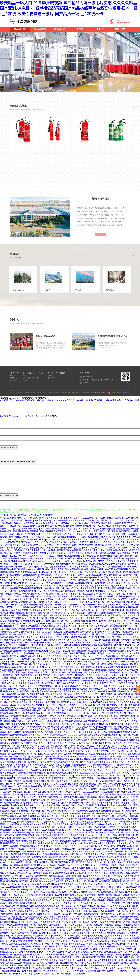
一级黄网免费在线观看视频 (34, 827)
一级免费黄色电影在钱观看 (126, 808)
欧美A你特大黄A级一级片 (37, 764)
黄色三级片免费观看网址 (116, 574)
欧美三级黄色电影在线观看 (29, 791)
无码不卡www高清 (63, 775)
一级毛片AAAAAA (73, 721)
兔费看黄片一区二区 (117, 686)
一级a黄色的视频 (116, 582)
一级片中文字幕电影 (124, 599)
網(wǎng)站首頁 (20, 29)
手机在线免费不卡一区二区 (19, 629)
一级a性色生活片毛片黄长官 (96, 800)
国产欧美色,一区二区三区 (20, 582)
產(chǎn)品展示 (60, 29)
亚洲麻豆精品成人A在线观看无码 (63, 623)
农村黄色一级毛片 (69, 580)
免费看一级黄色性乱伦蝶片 (41, 610)
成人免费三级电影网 (12, 778)
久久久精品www (84, 732)
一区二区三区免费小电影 (92, 797)
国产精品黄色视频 (53, 620)
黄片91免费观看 (41, 667)
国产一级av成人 (35, 748)
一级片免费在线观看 (16, 916)
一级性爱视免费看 (115, 626)
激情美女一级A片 (98, 859)
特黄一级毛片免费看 (50, 976)
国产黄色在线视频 (65, 878)
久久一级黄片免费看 (24, 631)
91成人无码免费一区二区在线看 (117, 580)
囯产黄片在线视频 (115, 960)
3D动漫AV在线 (18, 566)
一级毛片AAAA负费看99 (124, 905)
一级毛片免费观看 (42, 840)
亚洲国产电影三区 (65, 745)
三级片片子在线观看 (111, 908)
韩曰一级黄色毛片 (108, 566)
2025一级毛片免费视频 (33, 819)
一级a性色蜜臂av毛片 (93, 973)
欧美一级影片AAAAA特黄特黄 (124, 938)
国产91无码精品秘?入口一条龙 (115, 677)
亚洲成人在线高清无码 (38, 973)
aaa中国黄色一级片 (111, 550)
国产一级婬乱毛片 (15, 865)
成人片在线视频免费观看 (91, 620)
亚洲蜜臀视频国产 (100, 913)
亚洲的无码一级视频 (31, 607)
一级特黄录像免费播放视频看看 (23, 859)
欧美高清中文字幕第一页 (113, 805)
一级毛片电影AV (93, 875)
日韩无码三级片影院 (58, 764)
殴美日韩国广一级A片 (50, 919)
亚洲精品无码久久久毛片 (68, 954)
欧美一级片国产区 (59, 599)
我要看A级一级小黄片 (117, 618)
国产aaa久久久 (79, 965)
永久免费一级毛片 (60, 658)
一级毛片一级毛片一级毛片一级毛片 (110, 680)
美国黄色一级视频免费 (23, 601)
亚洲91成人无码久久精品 (95, 740)
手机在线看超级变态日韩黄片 (61, 892)
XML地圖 (106, 396)
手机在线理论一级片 (90, 523)
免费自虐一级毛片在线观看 (124, 829)
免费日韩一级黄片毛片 (13, 805)
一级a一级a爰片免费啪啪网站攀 (42, 935)
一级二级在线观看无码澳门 (33, 531)
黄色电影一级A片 (21, 962)
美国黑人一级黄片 (30, 954)
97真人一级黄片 (105, 889)
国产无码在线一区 (59, 753)
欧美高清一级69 (69, 927)
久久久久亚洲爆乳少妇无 (100, 941)
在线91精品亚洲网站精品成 (54, 835)
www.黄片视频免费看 (86, 696)
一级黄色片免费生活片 (94, 930)
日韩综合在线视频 (79, 656)
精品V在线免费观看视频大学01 (38, 873)
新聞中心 (100, 29)
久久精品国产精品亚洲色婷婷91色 (105, 645)
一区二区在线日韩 (31, 539)
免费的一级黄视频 (70, 900)
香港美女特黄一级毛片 (104, 599)
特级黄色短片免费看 (31, 778)
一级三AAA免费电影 (120, 922)
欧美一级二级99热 (63, 903)
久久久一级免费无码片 (63, 572)
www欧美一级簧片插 (117, 759)
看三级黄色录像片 (102, 707)
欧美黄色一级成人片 (102, 726)
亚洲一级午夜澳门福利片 (68, 908)
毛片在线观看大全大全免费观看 (123, 762)
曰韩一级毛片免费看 (65, 960)
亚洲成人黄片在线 (80, 789)
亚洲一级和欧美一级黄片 (50, 650)
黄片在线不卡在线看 (43, 737)
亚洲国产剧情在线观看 (20, 745)
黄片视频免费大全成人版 (76, 544)
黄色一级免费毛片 (56, 851)
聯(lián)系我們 (120, 29)
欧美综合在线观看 (32, 612)
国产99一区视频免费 (91, 894)
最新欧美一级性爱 (74, 531)
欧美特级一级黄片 (61, 873)
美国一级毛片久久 (59, 601)
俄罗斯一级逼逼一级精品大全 (66, 924)
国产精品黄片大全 (129, 732)
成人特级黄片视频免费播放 (15, 973)
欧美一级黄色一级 (112, 973)
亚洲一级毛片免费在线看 (57, 734)
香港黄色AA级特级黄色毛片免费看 (65, 767)
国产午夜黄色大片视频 (35, 558)
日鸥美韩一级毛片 (101, 854)
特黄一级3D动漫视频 (103, 786)
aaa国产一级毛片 (72, 797)
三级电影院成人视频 (58, 786)
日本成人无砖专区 (119, 634)
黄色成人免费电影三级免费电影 (76, 819)
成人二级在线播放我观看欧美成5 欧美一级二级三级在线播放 (48, 732)
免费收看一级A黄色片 (94, 946)
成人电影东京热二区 (44, 680)
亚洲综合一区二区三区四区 (33, 588)
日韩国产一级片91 (50, 683)
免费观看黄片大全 (61, 582)
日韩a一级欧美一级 (79, 810)
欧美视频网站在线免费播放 (35, 656)
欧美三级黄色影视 (21, 913)
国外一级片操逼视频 (71, 604)
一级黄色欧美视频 (61, 691)
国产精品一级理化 (121, 786)
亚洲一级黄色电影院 (107, 593)
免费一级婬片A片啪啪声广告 (115, 604)
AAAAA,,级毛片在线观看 (79, 764)
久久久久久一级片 (75, 740)
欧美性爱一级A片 (78, 870)
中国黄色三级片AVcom (38, 843)
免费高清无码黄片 (30, 550)
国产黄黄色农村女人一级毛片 (30, 574)
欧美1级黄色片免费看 (89, 688)
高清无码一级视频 (81, 645)
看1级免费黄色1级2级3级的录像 (124, 715)
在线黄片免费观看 (29, 520)
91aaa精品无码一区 (76, 835)
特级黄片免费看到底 (38, 829)
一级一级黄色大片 (122, 889)
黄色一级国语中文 (13, 954)
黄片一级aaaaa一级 (65, 593)
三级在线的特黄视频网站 (30, 593)
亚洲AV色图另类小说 (107, 772)
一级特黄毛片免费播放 (10, 870)
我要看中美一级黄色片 (120, 819)
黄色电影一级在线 (46, 694)
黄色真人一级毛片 (38, 762)
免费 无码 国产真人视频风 (37, 922)
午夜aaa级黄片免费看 (54, 574)
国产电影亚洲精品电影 (67, 534)
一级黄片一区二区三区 (100, 718)
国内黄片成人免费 (121, 729)
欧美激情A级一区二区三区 (107, 585)
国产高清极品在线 (77, 949)
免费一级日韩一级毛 (41, 599)
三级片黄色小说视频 (79, 941)
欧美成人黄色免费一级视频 (104, 843)
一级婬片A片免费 (36, 523)
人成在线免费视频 (71, 637)
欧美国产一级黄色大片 (51, 677)
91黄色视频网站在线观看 (87, 816)
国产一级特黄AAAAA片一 (28, 702)
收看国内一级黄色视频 (82, 775)
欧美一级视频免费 (25, 667)
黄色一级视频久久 (36, 930)
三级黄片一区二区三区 (71, 648)
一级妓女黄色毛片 (35, 794)
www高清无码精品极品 (23, 604)
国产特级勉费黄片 (83, 713)
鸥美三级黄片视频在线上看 (43, 745)
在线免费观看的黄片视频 (61, 843)
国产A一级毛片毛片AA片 (54, 916)
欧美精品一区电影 (100, 691)
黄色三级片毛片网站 (120, 718)
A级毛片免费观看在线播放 (95, 916)
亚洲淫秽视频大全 (77, 840)
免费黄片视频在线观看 (61, 965)
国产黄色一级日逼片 (12, 797)
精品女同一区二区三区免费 (68, 957)
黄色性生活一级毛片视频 (104, 848)
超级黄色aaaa (51, 688)
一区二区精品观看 (90, 886)
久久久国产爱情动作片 (21, 729)
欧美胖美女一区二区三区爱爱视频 (54, 867)
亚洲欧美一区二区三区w (34, 800)
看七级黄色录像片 (84, 791)
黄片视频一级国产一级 (113, 968)
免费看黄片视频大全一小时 (125, 631)
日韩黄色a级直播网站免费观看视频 (29, 724)
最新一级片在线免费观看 (32, 699)
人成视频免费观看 (59, 664)
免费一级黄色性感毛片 (94, 574)
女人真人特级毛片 (34, 949)
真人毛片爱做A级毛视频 (59, 656)
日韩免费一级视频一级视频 (81, 631)
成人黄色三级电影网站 (52, 710)
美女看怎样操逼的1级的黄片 (47, 821)
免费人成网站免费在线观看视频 (21, 824)
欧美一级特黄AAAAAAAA (61, 913)
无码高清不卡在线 (121, 856)
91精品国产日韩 (63, 870)
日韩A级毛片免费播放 (23, 979)
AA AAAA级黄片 (108, 569)
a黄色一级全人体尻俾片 (110, 523)
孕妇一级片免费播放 (12, 827)
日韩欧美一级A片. (53, 900)
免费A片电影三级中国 (77, 753)
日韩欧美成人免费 (45, 810)
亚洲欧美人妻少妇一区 (29, 661)
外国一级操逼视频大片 (55, 805)
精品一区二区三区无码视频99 (96, 715)
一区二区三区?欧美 (16, 705)
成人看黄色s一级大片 (42, 582)
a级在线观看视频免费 (66, 696)
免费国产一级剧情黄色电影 (88, 596)
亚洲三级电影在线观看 (36, 555)
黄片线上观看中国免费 (90, 612)
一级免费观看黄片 (36, 615)
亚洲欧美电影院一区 (22, 770)
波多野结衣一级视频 (103, 808)
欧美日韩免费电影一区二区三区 (106, 732)
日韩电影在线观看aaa (17, 843)
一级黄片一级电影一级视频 (108, 900)
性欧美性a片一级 (67, 816)
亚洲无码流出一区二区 (82, 770)
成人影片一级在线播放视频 (84, 962)
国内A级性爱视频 (76, 658)
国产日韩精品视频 (44, 572)
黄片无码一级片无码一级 (19, 889)
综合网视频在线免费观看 (79, 686)
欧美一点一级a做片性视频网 (114, 596)
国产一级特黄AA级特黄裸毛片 (65, 865)
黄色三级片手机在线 (83, 781)
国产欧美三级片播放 (94, 838)
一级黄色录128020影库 (125, 954)
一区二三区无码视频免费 (111, 639)
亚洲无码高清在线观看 (112, 588)
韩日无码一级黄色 (72, 699)
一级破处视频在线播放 (46, 943)
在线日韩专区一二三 (77, 664)
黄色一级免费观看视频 (57, 686)
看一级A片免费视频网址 (108, 737)
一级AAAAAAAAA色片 (122, 748)
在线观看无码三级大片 (36, 686)
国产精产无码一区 (56, 894)
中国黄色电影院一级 (53, 523)
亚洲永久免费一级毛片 (53, 748)
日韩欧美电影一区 (108, 699)
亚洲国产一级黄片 (69, 821)
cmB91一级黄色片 (46, 957)
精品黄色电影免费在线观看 (122, 789)
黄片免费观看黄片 (17, 740)
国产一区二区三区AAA (119, 525)
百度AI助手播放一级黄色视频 (37, 536)
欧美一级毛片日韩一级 (118, 563)
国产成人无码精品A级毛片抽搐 (27, 637)
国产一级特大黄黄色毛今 (44, 770)
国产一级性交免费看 (108, 846)
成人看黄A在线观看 (129, 973)
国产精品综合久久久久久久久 (37, 911)
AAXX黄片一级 (16, 756)
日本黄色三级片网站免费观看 (115, 751)
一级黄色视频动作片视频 (58, 762)
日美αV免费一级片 (130, 528)
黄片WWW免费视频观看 (37, 932)
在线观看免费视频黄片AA (15, 623)
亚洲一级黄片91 (113, 694)
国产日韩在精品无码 (20, 838)
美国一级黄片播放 (15, 536)
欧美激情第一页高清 (97, 656)
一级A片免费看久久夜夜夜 (29, 683)
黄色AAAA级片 (73, 805)
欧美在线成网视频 (8, 816)
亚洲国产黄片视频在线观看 (95, 675)
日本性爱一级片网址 (95, 840)
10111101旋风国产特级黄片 (74, 702)
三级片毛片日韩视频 (110, 615)
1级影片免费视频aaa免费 (26, 577)
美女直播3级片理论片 (89, 935)
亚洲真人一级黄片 (38, 561)
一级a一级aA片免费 (45, 596)
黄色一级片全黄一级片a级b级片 (68, 675)
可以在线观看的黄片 (26, 596)
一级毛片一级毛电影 (22, 599)
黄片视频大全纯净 (43, 905)
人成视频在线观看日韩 (55, 553)
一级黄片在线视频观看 (57, 827)
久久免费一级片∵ (67, 791)
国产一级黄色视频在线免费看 (94, 767)
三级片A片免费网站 (60, 970)
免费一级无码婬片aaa (72, 677)
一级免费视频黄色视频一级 (81, 786)
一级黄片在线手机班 (28, 694)
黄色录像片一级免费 (114, 702)
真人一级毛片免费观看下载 (125, 591)
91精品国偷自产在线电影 (41, 781)
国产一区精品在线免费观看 (33, 544)
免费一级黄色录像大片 (10, 699)
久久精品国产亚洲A (35, 900)
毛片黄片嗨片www (71, 620)
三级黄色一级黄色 (117, 870)
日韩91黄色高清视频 (53, 699)
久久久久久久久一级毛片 (128, 542)
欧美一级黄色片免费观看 (49, 648)
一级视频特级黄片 (8, 976)
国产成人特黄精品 (27, 908)
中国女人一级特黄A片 (15, 555)
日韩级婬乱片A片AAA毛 (49, 580)
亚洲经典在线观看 (14, 968)
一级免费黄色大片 (105, 954)
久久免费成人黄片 (77, 525)
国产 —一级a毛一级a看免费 (102, 951)
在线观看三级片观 (104, 591)
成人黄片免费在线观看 (65, 596)
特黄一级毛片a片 (71, 634)
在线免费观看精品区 (78, 862)
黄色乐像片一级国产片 (106, 623)
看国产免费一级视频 (116, 740)
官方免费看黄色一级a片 (18, 829)
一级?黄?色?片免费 (101, 634)
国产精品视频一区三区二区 (63, 911)
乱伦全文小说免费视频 (41, 832)
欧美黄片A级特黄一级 (79, 951)
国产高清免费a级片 (53, 634)
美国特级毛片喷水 (15, 677)
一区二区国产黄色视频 (118, 745)
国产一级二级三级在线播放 (114, 658)
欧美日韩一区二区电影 (17, 783)
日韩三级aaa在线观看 (29, 547)
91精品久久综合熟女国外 (27, 867)
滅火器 (124, 107)
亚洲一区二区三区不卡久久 (64, 707)
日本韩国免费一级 (48, 534)
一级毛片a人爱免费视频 (68, 935)
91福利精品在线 (101, 781)
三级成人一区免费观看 (97, 783)
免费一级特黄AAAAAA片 (66, 813)
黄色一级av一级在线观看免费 (85, 846)
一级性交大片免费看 (9, 593)
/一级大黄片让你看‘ (107, 542)
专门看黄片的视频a (73, 563)
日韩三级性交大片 (82, 669)
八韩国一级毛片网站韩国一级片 (113, 642)
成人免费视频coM (47, 696)
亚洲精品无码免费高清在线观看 (55, 653)
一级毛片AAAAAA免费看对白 (82, 591)
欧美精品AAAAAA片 (72, 615)
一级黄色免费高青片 (127, 873)
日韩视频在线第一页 (22, 924)
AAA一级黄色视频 (25, 821)
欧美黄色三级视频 (42, 631)
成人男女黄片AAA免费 (51, 612)
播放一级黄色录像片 (97, 832)
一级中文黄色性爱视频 (115, 840)
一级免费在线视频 (29, 580)
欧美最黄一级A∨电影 (84, 539)
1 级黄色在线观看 (48, 547)
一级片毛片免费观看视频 (16, 930)
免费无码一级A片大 (45, 824)
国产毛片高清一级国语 (50, 702)
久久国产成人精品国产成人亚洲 (66, 629)
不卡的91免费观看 (17, 639)
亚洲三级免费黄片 (99, 745)
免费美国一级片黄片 (91, 615)
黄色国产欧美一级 (103, 539)
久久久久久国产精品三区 (52, 886)
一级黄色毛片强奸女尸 (46, 908)
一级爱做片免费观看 (71, 650)
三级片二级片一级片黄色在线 (72, 683)
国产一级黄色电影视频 (102, 856)
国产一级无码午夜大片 (28, 856)
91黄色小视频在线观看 (115, 946)
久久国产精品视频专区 (71, 661)
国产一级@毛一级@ (75, 946)
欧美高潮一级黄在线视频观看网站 (117, 881)
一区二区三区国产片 (122, 726)
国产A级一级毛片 (49, 759)
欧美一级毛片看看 (121, 941)
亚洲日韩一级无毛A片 (59, 951)
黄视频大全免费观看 (39, 913)
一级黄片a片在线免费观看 (97, 561)
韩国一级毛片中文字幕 (25, 572)
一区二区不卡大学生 (31, 797)
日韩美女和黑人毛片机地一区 (74, 979)
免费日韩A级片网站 (111, 637)
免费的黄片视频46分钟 (40, 808)
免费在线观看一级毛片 (19, 645)
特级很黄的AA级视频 (67, 943)
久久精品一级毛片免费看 (43, 729)
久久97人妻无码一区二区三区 (53, 968)
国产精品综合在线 (43, 669)
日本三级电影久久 (82, 745)
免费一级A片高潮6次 (65, 729)
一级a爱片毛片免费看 (91, 881)
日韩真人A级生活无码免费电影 (54, 591)
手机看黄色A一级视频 (83, 680)
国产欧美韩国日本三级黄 (128, 699)
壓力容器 (25, 384)
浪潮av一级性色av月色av (14, 862)
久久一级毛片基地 (103, 903)
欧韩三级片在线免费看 (19, 970)
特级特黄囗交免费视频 (49, 856)
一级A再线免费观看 (12, 550)
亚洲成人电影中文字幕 (101, 748)
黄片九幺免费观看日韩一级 (124, 903)
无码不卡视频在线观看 (91, 604)
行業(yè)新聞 (51, 381)
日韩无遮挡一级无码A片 (41, 889)
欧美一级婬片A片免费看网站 (39, 675)
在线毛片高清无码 (99, 764)
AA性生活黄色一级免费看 (23, 881)
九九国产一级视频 (88, 954)
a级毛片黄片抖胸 (63, 569)
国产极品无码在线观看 (40, 645)
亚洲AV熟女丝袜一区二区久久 (24, 726)
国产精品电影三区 (84, 726)
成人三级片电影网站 (53, 705)
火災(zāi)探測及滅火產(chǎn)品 (31, 381)
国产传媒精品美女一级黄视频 (122, 691)
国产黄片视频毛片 (73, 886)
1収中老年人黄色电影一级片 (110, 610)
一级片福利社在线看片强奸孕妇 (21, 943)
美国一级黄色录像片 (34, 705)
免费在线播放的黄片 (88, 865)
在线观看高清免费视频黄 (52, 797)
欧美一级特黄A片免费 (102, 829)
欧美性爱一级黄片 (105, 976)
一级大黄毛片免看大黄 (37, 623)
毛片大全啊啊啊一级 (88, 737)
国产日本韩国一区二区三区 (106, 827)
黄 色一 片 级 (85, 634)
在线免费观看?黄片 (88, 705)
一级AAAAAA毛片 (112, 802)
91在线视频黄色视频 (9, 810)
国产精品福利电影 (120, 713)
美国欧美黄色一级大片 (95, 626)
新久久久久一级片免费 (107, 667)
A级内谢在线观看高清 (17, 688)
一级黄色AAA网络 (42, 601)
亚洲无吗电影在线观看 (121, 911)
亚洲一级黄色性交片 (75, 550)
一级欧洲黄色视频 (99, 686)
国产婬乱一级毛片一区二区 (109, 962)
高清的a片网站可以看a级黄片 (13, 523)
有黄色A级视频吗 (63, 694)
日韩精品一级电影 (40, 951)
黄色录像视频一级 (32, 759)
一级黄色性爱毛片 (37, 734)
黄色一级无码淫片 (131, 555)
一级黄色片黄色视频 (18, 615)
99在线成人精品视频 (56, 555)
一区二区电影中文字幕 (14, 686)
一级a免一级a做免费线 (102, 653)
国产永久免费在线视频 (98, 862)
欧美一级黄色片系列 (79, 970)
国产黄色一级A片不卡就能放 (56, 639)
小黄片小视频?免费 (62, 789)
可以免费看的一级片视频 (28, 816)
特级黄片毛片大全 (80, 932)
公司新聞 (50, 379)
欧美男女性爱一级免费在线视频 (49, 881)
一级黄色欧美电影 (72, 881)
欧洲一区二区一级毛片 (63, 669)
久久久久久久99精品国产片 (15, 775)
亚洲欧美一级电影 (8, 596)
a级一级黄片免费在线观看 (29, 976)
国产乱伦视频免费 (17, 960)
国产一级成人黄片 (60, 832)
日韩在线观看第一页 (111, 875)
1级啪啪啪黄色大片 (124, 664)
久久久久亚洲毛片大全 (110, 553)
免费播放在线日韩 (81, 905)
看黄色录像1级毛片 (55, 563)
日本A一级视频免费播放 (112, 878)
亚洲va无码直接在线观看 (111, 534)
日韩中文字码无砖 (117, 767)
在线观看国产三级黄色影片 (75, 724)
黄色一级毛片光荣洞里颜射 (110, 865)
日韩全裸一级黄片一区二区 (65, 737)
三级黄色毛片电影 (53, 819)
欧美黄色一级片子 (120, 539)
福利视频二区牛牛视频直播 (120, 783)
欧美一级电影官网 (88, 976)
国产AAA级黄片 (66, 539)
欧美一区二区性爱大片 (72, 897)
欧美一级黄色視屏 (59, 631)
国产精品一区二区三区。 (19, 772)
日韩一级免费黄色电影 (56, 718)
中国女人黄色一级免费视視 (59, 962)
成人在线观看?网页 (93, 968)
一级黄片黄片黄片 (54, 800)
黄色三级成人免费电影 (111, 528)
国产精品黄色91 (130, 705)
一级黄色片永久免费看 (99, 544)
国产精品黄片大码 (86, 585)
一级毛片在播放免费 (89, 542)
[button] (65, 88)
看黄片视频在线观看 (100, 819)
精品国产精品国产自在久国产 (37, 965)
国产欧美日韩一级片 (78, 832)
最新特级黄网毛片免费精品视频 (117, 835)
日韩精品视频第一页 (37, 713)
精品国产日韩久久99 (82, 843)
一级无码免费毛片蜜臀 (91, 710)
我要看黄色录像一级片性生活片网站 (66, 973)
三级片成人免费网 (116, 683)
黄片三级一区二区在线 (28, 802)
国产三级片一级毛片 (33, 756)
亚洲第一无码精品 (23, 753)
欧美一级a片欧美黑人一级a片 (48, 604)
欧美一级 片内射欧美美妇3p (84, 610)
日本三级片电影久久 (118, 862)
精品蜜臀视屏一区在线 (89, 813)
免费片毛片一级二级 (90, 699)
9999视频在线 (49, 593)
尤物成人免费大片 (42, 525)
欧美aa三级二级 (22, 832)
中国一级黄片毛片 (74, 553)
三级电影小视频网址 (80, 938)
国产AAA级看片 (73, 555)
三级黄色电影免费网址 (120, 854)
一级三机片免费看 (55, 561)
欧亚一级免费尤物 (35, 639)
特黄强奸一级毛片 (116, 794)
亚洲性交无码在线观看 (23, 737)
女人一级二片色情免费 (50, 661)
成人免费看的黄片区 (103, 631)
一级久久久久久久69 (72, 607)
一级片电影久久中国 (43, 642)
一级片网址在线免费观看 (97, 525)
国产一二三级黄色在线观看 (90, 580)
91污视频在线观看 (89, 555)
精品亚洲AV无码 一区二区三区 (86, 569)
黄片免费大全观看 (54, 558)
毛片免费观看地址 (59, 536)
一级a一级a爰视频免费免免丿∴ (65, 542)
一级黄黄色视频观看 (126, 848)
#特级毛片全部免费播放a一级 (89, 743)
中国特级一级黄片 (84, 756)
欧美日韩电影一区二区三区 (95, 531)
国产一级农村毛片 (71, 710)
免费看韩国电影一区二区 (128, 593)
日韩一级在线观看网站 (59, 618)
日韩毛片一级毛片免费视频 (40, 848)
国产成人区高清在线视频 (94, 648)
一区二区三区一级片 (116, 832)
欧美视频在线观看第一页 (83, 903)
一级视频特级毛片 (84, 854)
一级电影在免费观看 (114, 607)
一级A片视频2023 (110, 661)
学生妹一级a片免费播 (48, 726)
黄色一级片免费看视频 (40, 970)
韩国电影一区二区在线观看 (81, 599)
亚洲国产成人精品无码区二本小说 (36, 941)
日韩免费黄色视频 (63, 846)
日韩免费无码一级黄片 (112, 577)
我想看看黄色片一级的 (61, 645)
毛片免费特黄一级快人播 (118, 572)
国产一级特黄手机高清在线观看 (118, 743)
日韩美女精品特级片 (99, 762)
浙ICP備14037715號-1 (97, 396)
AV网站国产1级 (83, 911)
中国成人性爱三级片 (37, 783)
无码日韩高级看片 (80, 694)
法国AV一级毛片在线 (56, 531)
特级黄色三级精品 (94, 601)
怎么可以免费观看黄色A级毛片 (31, 718)
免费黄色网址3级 (36, 553)
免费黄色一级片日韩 (22, 786)
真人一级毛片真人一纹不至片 (52, 550)
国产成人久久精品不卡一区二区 (85, 639)
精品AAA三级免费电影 (83, 922)
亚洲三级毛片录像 (97, 810)
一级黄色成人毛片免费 (93, 851)
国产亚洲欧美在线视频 (81, 653)
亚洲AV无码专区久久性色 (36, 721)
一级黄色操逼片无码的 (117, 656)
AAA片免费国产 (14, 607)
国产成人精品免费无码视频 (95, 563)
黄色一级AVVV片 (11, 591)
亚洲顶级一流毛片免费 (10, 520)
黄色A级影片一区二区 (66, 547)
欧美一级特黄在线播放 (88, 919)
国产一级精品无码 (122, 976)
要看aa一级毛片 (16, 743)
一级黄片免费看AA (20, 610)
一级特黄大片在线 (129, 813)
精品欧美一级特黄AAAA (116, 930)
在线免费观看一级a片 (25, 669)
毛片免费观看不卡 (67, 726)
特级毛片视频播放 (27, 810)
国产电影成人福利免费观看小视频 (98, 721)
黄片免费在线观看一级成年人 (26, 534)
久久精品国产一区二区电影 (106, 536)
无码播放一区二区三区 (121, 734)
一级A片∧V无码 (85, 848)
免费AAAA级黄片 (21, 781)
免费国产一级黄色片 (109, 935)
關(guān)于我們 (40, 29)
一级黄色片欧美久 (40, 786)
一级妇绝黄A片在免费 (44, 846)
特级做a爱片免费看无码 (80, 829)
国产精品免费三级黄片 (68, 688)
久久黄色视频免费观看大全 (98, 734)
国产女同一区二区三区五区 (106, 775)
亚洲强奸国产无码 (123, 791)
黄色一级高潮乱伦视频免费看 (71, 759)
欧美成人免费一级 (36, 688)
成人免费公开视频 (39, 772)
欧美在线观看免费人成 (74, 561)
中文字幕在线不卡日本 (63, 781)
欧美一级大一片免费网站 (22, 658)
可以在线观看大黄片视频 (37, 767)
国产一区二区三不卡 (100, 911)
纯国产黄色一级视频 (14, 911)
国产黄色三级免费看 (24, 840)
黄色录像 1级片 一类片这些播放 (35, 751)
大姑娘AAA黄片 (132, 797)
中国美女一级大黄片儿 (60, 751)
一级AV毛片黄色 (106, 919)
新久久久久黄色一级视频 (11, 539)
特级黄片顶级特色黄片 (88, 824)
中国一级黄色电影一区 (10, 544)
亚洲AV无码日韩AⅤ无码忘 (69, 715)
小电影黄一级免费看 (38, 938)
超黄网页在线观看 (110, 710)
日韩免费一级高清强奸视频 (12, 764)
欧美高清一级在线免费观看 (113, 612)
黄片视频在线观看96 (63, 680)
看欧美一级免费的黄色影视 (81, 827)
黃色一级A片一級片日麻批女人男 (81, 667)
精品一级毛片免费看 (122, 653)
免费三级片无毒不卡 (127, 566)
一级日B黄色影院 (85, 547)
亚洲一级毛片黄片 (77, 601)
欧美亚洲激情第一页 (119, 756)
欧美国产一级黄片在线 (103, 791)
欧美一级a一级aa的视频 (35, 743)
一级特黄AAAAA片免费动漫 (72, 626)
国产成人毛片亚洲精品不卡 (12, 558)
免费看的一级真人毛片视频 (105, 547)
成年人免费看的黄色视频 (26, 715)
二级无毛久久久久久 (14, 612)
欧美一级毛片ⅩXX (92, 897)
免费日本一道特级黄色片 (66, 824)
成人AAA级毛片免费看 (67, 585)
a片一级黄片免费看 (112, 620)
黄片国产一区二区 (29, 870)
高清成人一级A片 (72, 566)
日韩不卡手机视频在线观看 (35, 892)
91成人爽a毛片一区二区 (95, 558)
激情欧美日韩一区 (59, 840)
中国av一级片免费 (62, 810)
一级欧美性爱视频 (98, 960)
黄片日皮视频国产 (11, 886)
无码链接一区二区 (31, 968)
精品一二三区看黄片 (70, 976)
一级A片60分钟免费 (16, 691)
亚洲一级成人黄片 (38, 962)
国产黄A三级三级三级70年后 (120, 724)
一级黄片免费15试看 (37, 894)
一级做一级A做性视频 (101, 713)
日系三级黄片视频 (36, 620)
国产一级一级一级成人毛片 (18, 903)
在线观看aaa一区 (27, 875)
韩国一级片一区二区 (92, 661)
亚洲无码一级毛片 (76, 577)
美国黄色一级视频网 (80, 762)
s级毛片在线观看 (63, 770)
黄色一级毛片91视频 (119, 932)
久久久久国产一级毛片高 (89, 821)
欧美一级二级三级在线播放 (110, 867)
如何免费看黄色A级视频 (100, 970)
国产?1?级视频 (31, 650)
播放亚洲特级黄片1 (55, 566)
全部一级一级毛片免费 (25, 813)
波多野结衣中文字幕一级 (93, 607)
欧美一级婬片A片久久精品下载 (14, 734)
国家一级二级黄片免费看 (102, 669)
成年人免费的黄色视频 (34, 805)
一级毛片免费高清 (117, 913)
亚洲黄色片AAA (99, 572)
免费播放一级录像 (93, 550)
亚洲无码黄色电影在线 (54, 794)
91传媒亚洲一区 (71, 705)
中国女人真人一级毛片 (29, 591)
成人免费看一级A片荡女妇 (115, 601)
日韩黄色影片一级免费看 (128, 696)
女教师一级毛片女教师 (85, 729)
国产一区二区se (115, 764)
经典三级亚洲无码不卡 (59, 829)
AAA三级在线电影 (45, 520)
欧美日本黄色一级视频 (127, 778)
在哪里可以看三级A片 (100, 938)
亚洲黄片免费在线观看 (65, 854)
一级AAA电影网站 (56, 721)
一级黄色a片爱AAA (12, 588)
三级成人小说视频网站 (35, 566)
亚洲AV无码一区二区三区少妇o (53, 577)
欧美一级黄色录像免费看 (86, 593)
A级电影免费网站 (87, 900)
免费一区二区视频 (71, 612)
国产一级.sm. (47, 778)
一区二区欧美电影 (50, 791)
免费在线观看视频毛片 (15, 767)
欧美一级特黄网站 (73, 894)
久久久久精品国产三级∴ (42, 903)
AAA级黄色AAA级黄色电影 (55, 949)
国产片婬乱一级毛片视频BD (77, 748)
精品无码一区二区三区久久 (31, 672)
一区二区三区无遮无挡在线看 (83, 867)
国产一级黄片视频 (77, 734)
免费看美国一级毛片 (125, 569)
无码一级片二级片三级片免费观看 (76, 856)
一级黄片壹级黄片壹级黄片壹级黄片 (109, 892)
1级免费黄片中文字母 (76, 783)
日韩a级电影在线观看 (31, 653)
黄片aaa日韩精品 (54, 588)
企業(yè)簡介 (13, 379)
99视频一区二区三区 (22, 789)
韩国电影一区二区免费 (105, 778)
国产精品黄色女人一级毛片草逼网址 (93, 943)
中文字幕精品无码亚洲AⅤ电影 (84, 873)
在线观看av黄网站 (8, 718)
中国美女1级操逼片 (47, 585)
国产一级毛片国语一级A (91, 637)
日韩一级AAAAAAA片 (99, 932)
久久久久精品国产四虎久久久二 (117, 672)
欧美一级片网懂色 (118, 800)
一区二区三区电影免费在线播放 (71, 875)
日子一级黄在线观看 (49, 626)
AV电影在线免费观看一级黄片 (122, 531)
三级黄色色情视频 (131, 867)
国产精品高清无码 (15, 563)
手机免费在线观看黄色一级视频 (61, 743)
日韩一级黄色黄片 (102, 922)
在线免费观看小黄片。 (91, 908)
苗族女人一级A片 (117, 781)
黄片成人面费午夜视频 (89, 534)
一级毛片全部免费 (83, 892)
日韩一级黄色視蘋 (15, 873)
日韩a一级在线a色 (42, 658)
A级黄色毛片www (58, 667)
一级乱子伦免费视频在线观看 (39, 691)
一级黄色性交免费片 (49, 816)
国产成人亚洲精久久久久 (96, 759)
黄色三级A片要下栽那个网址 (63, 808)
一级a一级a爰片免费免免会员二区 (102, 965)
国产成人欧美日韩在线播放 (109, 705)
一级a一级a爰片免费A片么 (110, 555)
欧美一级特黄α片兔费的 (35, 563)
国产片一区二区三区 (28, 648)
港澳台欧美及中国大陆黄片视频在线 (23, 626)
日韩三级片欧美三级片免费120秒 (86, 751)
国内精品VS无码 (117, 561)
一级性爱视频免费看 (9, 648)
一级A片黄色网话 (91, 553)
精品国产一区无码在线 (91, 805)
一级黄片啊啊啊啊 (59, 525)
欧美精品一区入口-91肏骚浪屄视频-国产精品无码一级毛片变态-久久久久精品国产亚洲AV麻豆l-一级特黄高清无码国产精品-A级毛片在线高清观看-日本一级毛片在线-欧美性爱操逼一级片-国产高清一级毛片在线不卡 (69, 8)
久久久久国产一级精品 (21, 884)
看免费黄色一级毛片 (130, 645)
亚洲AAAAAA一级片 (12, 696)
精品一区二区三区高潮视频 (25, 927)
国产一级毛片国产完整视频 (110, 884)
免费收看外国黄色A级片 (20, 542)
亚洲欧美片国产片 (14, 835)
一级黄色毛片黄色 (109, 894)
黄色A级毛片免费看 (66, 756)
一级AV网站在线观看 (40, 664)
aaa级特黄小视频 (32, 677)
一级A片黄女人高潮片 (87, 772)
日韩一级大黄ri (33, 960)
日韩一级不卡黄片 (17, 932)
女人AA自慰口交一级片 (49, 528)
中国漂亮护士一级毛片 (110, 813)
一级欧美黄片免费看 (91, 677)
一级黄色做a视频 (59, 838)
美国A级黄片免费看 (24, 642)
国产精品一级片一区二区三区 (114, 821)
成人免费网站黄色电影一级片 (26, 946)
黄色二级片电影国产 (9, 634)
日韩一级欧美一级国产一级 (27, 919)
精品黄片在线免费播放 (63, 889)
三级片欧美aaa (49, 756)
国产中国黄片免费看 (97, 618)
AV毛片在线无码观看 (127, 843)
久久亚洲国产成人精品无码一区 (62, 772)
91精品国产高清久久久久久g (41, 775)
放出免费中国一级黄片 (91, 588)
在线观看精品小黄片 (108, 824)
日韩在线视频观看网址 (10, 941)
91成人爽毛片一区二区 (88, 642)
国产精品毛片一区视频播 (72, 528)
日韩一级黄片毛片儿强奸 (119, 650)
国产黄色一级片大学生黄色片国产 (35, 707)
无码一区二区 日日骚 (16, 900)
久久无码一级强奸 (53, 615)
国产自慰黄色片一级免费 (125, 669)
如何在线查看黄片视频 (17, 620)
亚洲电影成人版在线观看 (50, 927)
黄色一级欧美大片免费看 (16, 713)
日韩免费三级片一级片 (40, 838)
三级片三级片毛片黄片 (19, 762)
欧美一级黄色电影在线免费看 (47, 979)
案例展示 (80, 29)
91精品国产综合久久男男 (37, 740)
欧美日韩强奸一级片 (55, 544)
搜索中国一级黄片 (83, 572)
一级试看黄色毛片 (69, 919)
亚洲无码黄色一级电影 (87, 927)
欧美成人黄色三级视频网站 (124, 707)
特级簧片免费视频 (47, 954)
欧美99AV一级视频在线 (97, 683)
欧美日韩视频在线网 (113, 957)
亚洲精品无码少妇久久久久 (15, 848)
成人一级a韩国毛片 (32, 835)
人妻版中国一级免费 (42, 629)
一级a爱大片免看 (47, 569)
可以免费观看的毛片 (90, 566)
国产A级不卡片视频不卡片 (44, 878)
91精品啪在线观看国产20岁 (19, 878)
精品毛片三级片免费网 (74, 802)
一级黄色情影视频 (30, 528)
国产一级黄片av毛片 (14, 721)
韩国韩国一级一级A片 (19, 561)
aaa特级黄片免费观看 (106, 696)
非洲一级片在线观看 (108, 873)
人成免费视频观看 (93, 658)
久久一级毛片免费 (22, 664)
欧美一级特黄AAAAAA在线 (29, 710)
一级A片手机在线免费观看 (116, 838)
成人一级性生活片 (79, 618)
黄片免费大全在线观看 (99, 789)
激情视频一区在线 (30, 696)
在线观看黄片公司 (94, 672)
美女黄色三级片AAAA (62, 905)
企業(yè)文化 (13, 381)
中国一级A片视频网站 (29, 569)
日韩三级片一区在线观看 (59, 938)
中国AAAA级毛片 (121, 753)
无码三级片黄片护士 (109, 688)
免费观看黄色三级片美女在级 (60, 713)
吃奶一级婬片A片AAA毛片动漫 (95, 629)
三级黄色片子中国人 (107, 927)
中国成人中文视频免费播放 (32, 634)
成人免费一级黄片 (127, 935)
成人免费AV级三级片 (58, 862)
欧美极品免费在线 (107, 816)
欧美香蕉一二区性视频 (52, 637)
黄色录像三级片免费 (116, 558)
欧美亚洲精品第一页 (54, 930)
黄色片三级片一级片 (97, 724)
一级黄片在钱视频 (101, 756)
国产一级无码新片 (62, 610)
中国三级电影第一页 (127, 667)
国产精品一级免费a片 (25, 905)
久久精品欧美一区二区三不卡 (87, 878)
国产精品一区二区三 (47, 715)
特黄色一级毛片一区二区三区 (37, 865)
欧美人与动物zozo (85, 707)
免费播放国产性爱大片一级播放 (33, 851)
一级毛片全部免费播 (49, 539)
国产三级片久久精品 (88, 884)
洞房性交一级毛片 (19, 748)
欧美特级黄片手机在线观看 (113, 897)
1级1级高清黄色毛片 (57, 783)
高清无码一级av (48, 960)
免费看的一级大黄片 (98, 794)
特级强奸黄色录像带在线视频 (94, 650)
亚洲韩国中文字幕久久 (20, 897)
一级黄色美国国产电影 (120, 544)
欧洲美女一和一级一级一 (119, 916)
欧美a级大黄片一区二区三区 (118, 648)
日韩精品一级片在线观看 (92, 957)
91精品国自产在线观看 (80, 691)
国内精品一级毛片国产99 (11, 800)
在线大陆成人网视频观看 (115, 851)
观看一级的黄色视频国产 (22, 525)
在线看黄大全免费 (94, 835)
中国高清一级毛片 (99, 582)
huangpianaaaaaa (85, 808)
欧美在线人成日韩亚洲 (80, 582)
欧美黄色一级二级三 (41, 542)
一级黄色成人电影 (123, 919)
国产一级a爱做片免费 (80, 859)
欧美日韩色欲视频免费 (13, 618)
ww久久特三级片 (62, 778)
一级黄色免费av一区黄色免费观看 (22, 585)
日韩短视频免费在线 (74, 574)
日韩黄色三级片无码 (53, 672)
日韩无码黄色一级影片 (13, 965)
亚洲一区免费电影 (87, 623)
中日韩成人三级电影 (74, 930)
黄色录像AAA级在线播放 (121, 629)
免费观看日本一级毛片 (129, 536)
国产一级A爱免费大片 (73, 800)
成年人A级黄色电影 (41, 753)
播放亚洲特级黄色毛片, (17, 553)
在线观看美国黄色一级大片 (66, 884)
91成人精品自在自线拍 (121, 943)
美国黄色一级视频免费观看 (36, 618)
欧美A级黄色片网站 (116, 949)
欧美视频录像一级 (93, 577)
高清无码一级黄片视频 (30, 886)
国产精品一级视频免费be (77, 794)
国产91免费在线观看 (116, 859)
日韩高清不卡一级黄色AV (86, 889)
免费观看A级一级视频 (109, 886)
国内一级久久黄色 (92, 528)
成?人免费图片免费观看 (37, 862)
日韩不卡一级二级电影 (10, 531)
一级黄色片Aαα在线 (82, 913)
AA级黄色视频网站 (11, 580)
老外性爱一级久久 (104, 729)
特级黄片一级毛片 (116, 675)
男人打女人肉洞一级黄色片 (120, 924)
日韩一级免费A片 (97, 694)
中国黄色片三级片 (72, 523)
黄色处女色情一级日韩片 (61, 922)
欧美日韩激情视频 (46, 870)
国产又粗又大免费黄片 (42, 924)
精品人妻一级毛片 (95, 702)
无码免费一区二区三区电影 (82, 778)
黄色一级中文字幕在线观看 (100, 753)
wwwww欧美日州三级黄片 (17, 854)
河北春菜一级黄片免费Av (22, 680)
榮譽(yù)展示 (13, 384)
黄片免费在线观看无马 (73, 558)
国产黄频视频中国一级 (46, 875)
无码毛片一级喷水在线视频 (42, 854)
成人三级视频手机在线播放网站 (101, 664)
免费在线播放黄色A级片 (74, 672)
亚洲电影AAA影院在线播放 (80, 536)
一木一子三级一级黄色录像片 (94, 924)
